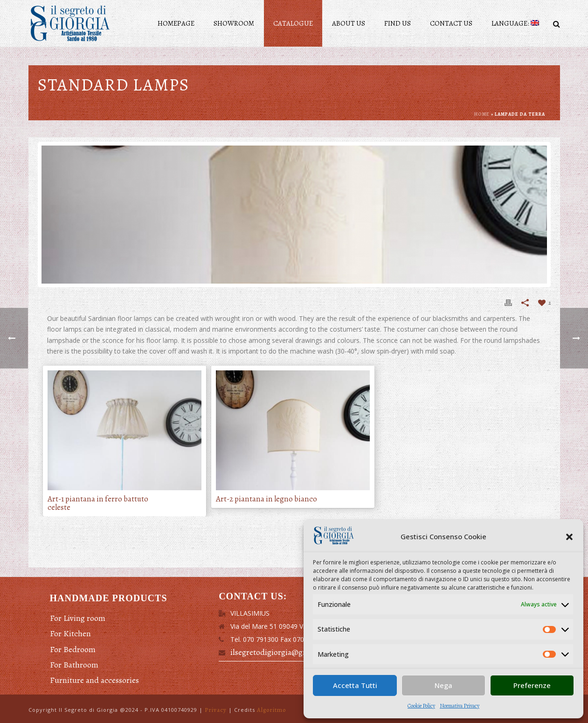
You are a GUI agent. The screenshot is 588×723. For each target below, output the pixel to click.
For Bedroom (73, 649)
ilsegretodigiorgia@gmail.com (283, 652)
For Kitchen (70, 633)
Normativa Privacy (460, 706)
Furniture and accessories (94, 680)
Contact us (451, 23)
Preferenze (532, 685)
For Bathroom (74, 665)
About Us (349, 23)
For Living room (78, 618)
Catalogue (293, 23)
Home (482, 114)
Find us (398, 23)
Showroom (234, 23)
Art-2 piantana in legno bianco (266, 499)
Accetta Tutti (355, 685)
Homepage (176, 23)
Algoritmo (271, 710)
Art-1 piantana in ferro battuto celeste (98, 503)
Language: (515, 23)
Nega (443, 685)
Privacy (216, 710)
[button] (569, 537)
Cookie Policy (421, 706)
